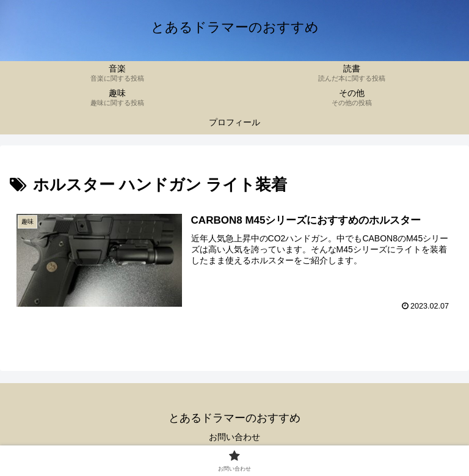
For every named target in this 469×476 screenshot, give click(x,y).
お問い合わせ (234, 437)
